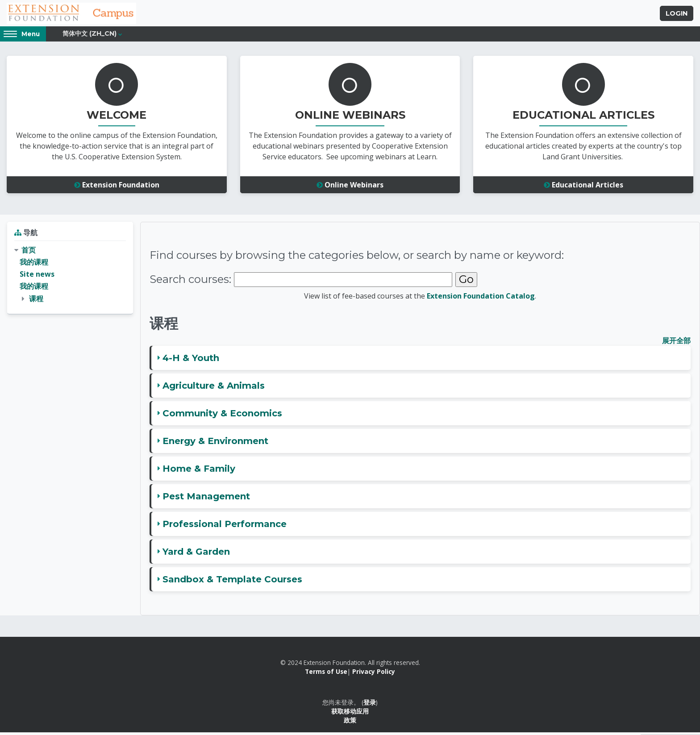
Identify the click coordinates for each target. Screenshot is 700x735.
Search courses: (190, 282)
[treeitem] (70, 277)
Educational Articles (583, 188)
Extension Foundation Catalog (481, 299)
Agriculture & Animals (214, 388)
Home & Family (199, 471)
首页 (29, 253)
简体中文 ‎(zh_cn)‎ (90, 37)
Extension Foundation (117, 188)
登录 (370, 705)
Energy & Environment (215, 444)
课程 (36, 301)
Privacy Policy (374, 675)
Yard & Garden (196, 554)
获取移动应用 (350, 714)
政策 (350, 723)
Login (677, 15)
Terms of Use (326, 675)
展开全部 (676, 343)
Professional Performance (225, 527)
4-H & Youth (191, 361)
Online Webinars (350, 188)
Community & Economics (222, 416)
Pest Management (206, 499)
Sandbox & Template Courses (232, 582)
